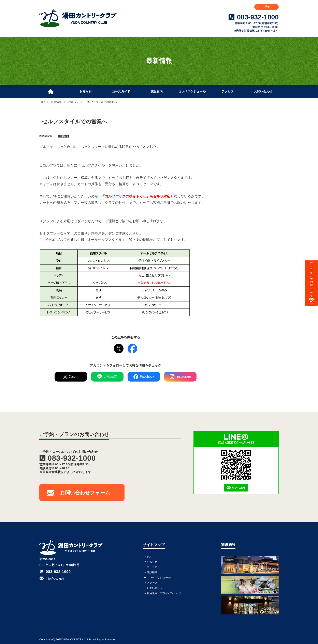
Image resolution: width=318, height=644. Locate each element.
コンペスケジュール (192, 91)
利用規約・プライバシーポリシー (167, 593)
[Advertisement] (248, 143)
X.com (71, 377)
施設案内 (157, 91)
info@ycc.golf (55, 578)
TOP (53, 90)
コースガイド (121, 91)
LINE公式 (107, 377)
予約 (268, 7)
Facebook (144, 377)
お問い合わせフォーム (85, 493)
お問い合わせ (263, 91)
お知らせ (86, 91)
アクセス (228, 91)
